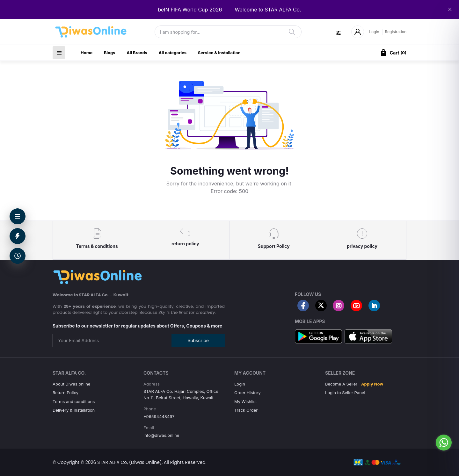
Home (87, 53)
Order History (248, 393)
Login (374, 32)
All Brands (137, 53)
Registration (396, 32)
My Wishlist (246, 401)
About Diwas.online (71, 384)
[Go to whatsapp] (444, 443)
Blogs (110, 53)
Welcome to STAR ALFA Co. (268, 10)
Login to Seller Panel (345, 393)
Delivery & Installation (74, 410)
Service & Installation (219, 53)
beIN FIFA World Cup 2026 (190, 10)
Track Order (246, 410)
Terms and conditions (74, 401)
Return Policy (66, 393)
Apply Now (372, 384)
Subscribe (198, 340)
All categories (173, 53)
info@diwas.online (161, 435)
